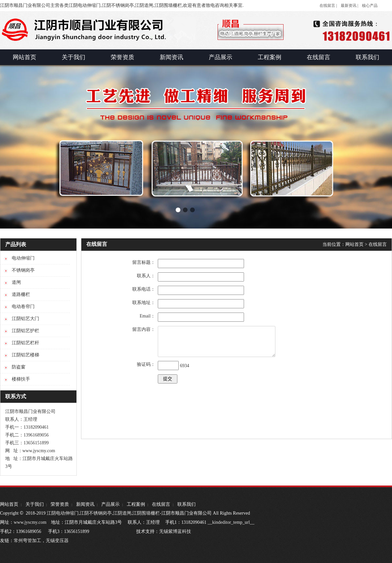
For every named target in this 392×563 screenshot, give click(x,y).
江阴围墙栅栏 (146, 513)
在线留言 (378, 244)
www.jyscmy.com (30, 522)
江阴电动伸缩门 (63, 513)
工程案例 (136, 504)
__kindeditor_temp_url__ (231, 522)
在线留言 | (328, 6)
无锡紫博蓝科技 (175, 531)
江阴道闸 (122, 513)
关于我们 (35, 504)
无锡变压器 (57, 541)
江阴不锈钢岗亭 (96, 513)
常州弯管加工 (27, 541)
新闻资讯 (85, 504)
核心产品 (370, 6)
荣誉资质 (60, 504)
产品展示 (110, 504)
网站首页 (354, 244)
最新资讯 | (349, 6)
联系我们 (187, 504)
